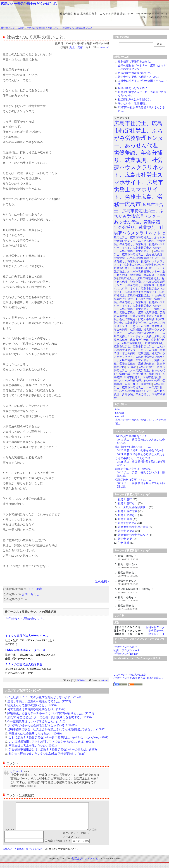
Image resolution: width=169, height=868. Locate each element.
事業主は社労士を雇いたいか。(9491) (33, 745)
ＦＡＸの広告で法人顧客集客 (24, 664)
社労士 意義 (125, 519)
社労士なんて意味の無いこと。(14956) (32, 705)
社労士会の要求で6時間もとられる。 (140, 77)
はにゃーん (17, 771)
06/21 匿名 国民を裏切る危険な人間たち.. (142, 454)
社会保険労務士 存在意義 (133, 527)
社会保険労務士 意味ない (133, 535)
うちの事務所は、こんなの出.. (133, 458)
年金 (134, 367)
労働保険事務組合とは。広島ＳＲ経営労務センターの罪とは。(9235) (53, 749)
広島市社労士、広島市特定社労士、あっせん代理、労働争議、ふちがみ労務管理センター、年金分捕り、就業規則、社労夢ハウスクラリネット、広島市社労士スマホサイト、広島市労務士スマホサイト (140, 285)
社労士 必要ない (128, 515)
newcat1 (105, 47)
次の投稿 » (102, 581)
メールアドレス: (72, 842)
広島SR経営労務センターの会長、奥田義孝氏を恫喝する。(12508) (49, 717)
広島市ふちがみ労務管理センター (144, 265)
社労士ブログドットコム (86, 864)
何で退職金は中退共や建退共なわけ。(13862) (36, 709)
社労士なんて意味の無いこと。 (26, 619)
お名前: (93, 835)
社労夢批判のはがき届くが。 (135, 99)
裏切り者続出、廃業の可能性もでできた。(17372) (39, 701)
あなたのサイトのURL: (76, 838)
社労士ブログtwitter (125, 647)
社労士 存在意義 (128, 511)
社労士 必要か (126, 531)
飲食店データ (156, 634)
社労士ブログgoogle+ (126, 654)
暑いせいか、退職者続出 (133, 103)
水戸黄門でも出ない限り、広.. (133, 447)
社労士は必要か (127, 523)
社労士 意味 (125, 499)
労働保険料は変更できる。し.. (133, 480)
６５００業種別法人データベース (27, 636)
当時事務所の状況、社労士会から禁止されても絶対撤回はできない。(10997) (56, 729)
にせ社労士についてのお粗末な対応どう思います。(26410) (45, 697)
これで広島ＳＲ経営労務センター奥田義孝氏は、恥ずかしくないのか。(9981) (59, 737)
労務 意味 (124, 543)
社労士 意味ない (128, 503)
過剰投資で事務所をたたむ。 (135, 62)
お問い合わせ (30, 594)
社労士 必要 (125, 539)
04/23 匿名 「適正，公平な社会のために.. (142, 450)
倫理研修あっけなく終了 (133, 88)
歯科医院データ (155, 627)
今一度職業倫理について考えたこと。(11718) (36, 721)
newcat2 (120, 416)
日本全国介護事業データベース (25, 650)
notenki (104, 680)
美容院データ (156, 631)
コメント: (10, 835)
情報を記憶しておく (60, 846)
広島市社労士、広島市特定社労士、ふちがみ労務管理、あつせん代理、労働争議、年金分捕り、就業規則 (140, 381)
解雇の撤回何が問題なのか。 (135, 73)
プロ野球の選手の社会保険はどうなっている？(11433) (42, 725)
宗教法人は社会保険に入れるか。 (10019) (35, 733)
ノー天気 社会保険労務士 (133, 507)
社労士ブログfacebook (126, 650)
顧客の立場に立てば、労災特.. (133, 469)
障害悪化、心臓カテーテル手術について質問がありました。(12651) (51, 713)
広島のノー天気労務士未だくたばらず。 (30, 4)
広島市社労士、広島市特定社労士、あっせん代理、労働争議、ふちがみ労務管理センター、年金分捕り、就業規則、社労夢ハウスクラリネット (140, 258)
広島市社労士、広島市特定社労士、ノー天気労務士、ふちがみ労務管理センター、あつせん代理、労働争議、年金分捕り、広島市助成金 (140, 391)
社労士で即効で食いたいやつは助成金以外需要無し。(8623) (47, 754)
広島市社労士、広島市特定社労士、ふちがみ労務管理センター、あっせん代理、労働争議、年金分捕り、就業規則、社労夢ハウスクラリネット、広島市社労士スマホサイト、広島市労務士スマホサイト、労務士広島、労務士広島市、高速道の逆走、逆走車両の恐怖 (140, 357)
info (117, 409)
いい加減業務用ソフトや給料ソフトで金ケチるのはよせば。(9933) (51, 742)
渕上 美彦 (76, 47)
